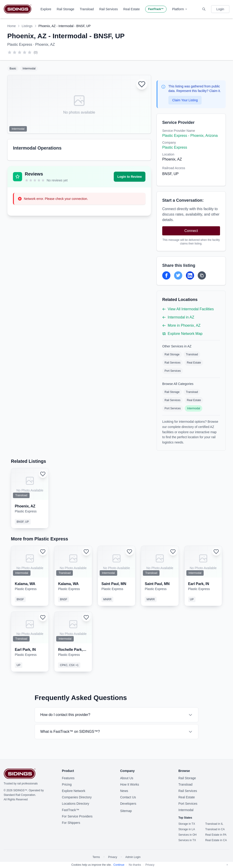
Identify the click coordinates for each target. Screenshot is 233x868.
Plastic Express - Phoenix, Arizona (190, 136)
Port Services (173, 371)
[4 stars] (25, 52)
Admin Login (133, 857)
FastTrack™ (156, 9)
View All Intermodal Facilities (188, 309)
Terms (96, 857)
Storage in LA (187, 829)
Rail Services (109, 9)
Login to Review (130, 177)
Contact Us (128, 797)
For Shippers (71, 823)
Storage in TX (187, 824)
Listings (27, 26)
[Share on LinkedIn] (190, 275)
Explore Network (74, 791)
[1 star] (10, 52)
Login (220, 9)
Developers (128, 804)
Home (11, 26)
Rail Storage (65, 9)
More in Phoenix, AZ (181, 325)
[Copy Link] (202, 275)
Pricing (67, 784)
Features (68, 778)
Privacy (113, 857)
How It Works (130, 784)
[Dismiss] (227, 865)
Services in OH (187, 835)
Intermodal (194, 408)
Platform (180, 9)
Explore (46, 9)
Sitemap (126, 811)
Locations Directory (76, 804)
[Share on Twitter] (178, 275)
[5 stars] (30, 52)
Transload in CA (215, 829)
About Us (127, 778)
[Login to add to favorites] (142, 84)
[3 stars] (20, 52)
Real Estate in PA (216, 835)
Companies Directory (77, 797)
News (124, 791)
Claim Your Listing (185, 100)
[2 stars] (15, 52)
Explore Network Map (182, 334)
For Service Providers (77, 816)
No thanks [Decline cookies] (135, 865)
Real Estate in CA (216, 840)
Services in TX (187, 840)
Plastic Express (175, 147)
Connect (191, 231)
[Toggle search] (204, 9)
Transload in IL (214, 824)
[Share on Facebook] (166, 275)
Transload (87, 9)
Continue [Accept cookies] (119, 865)
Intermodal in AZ (178, 317)
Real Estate (132, 9)
